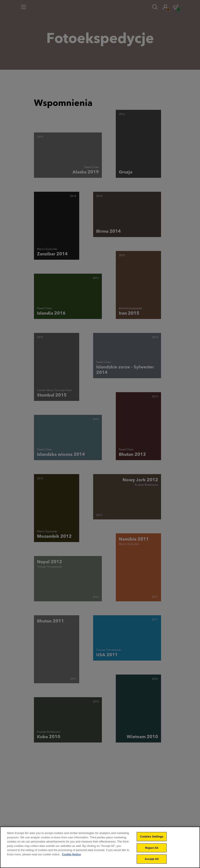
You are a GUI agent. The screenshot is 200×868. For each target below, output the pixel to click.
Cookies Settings (152, 839)
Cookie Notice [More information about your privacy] (71, 857)
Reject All (152, 850)
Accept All (152, 862)
